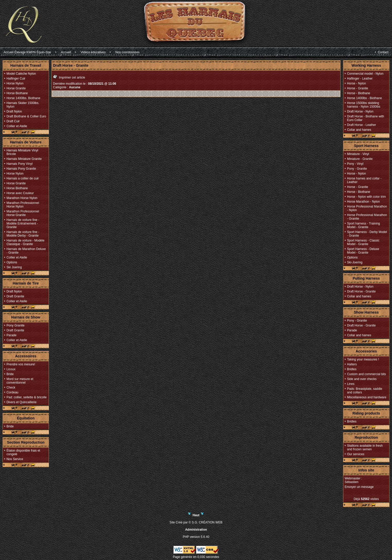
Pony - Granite (357, 169)
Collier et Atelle (17, 126)
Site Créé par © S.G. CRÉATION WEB (196, 522)
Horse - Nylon (356, 83)
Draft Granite (15, 296)
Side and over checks (362, 379)
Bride (10, 374)
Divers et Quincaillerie (21, 402)
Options (12, 262)
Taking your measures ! (363, 359)
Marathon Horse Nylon (22, 198)
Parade (11, 335)
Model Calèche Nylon (21, 74)
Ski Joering (14, 267)
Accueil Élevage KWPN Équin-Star (27, 52)
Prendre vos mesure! (21, 364)
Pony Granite (15, 325)
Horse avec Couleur (20, 193)
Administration (196, 530)
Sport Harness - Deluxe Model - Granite (363, 251)
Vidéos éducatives (93, 52)
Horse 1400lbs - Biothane (364, 98)
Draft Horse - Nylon (360, 111)
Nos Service (15, 459)
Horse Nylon (15, 83)
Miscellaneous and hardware (367, 397)
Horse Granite (16, 88)
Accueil (66, 52)
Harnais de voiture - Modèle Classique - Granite (25, 242)
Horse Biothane (17, 93)
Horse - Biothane (359, 93)
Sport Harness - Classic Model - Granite (363, 242)
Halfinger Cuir (16, 79)
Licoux (11, 369)
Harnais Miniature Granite (24, 159)
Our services (356, 454)
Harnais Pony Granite (21, 169)
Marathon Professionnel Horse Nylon (23, 205)
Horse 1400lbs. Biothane (23, 98)
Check (11, 387)
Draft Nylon (14, 111)
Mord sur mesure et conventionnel (20, 381)
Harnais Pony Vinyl (19, 164)
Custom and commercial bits (366, 374)
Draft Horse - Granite (361, 291)
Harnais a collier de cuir (23, 178)
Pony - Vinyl (355, 164)
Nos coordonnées (127, 52)
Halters (352, 364)
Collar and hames (359, 130)
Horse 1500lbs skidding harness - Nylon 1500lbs (364, 105)
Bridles (352, 369)
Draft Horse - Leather (361, 125)
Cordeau (12, 392)
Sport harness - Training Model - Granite (363, 225)
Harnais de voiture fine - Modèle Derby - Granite (23, 234)
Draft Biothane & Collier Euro (26, 116)
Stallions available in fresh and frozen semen (365, 447)
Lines (351, 384)
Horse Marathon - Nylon (363, 202)
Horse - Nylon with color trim (366, 197)
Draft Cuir (13, 121)
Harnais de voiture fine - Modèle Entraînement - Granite (23, 223)
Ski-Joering (355, 262)
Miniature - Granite (360, 159)
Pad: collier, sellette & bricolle (27, 397)
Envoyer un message (359, 487)
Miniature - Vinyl (358, 154)
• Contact (382, 52)
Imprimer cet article (69, 77)
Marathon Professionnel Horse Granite (23, 213)
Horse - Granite (358, 88)
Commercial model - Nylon (365, 74)
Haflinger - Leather (360, 79)
